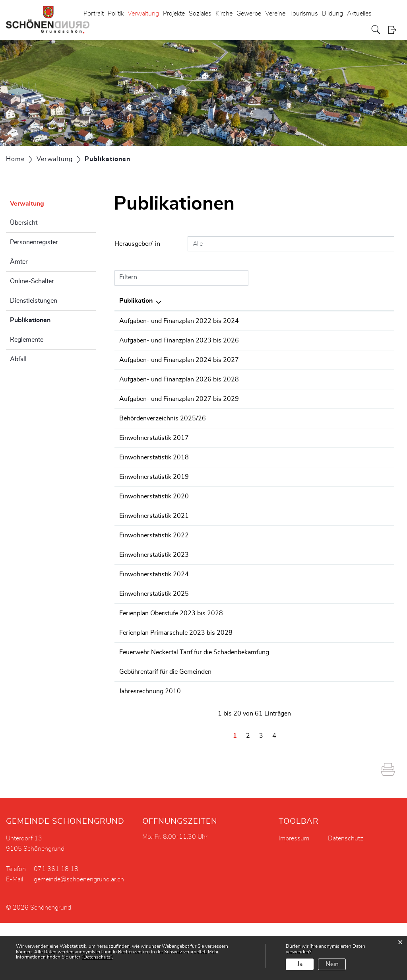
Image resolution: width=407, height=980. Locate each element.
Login (395, 30)
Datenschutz (346, 896)
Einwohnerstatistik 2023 (154, 603)
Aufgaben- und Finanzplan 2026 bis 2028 (179, 408)
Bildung (332, 14)
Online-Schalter (32, 281)
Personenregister (34, 242)
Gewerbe (249, 14)
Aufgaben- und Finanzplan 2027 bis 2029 (179, 437)
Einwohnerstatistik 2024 (154, 622)
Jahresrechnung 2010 (150, 739)
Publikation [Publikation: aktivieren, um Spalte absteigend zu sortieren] (136, 301)
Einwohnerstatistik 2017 (154, 486)
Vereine (275, 14)
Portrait (94, 14)
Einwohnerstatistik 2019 (154, 525)
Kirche (224, 14)
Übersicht (24, 223)
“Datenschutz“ (97, 957)
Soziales (200, 14)
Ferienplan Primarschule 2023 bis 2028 (176, 681)
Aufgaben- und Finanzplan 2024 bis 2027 (179, 379)
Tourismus (304, 14)
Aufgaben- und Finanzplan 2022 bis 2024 (179, 321)
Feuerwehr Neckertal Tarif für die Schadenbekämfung (194, 700)
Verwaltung (143, 14)
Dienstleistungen (34, 301)
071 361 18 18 (56, 926)
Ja (300, 964)
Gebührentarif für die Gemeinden (165, 719)
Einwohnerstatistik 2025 (154, 642)
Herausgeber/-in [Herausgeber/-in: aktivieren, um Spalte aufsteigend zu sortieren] (320, 301)
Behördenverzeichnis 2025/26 (163, 466)
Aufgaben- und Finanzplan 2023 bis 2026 (179, 350)
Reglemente (27, 340)
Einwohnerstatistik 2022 (154, 583)
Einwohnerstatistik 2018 (154, 505)
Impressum (294, 896)
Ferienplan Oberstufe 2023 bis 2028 (171, 661)
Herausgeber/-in (137, 244)
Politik (116, 14)
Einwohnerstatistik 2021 (154, 564)
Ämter (19, 262)
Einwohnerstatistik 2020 (154, 544)
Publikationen (50, 319)
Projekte (174, 14)
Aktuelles (359, 14)
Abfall (18, 359)
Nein (332, 964)
